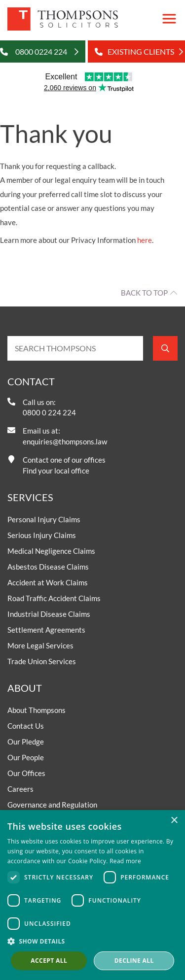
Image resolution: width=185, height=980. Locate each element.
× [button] (174, 821)
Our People (26, 757)
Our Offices (26, 773)
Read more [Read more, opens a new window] (125, 861)
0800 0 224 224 (49, 412)
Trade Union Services (42, 661)
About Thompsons (37, 710)
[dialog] (92, 895)
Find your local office (56, 471)
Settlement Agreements (46, 630)
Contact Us (26, 726)
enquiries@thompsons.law (65, 441)
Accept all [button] (49, 961)
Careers (20, 789)
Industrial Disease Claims (49, 614)
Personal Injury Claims (44, 519)
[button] (92, 941)
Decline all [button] (134, 961)
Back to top (144, 293)
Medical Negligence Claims (51, 551)
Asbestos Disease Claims (48, 567)
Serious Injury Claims (42, 535)
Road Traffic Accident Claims (54, 598)
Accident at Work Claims (48, 582)
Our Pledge (26, 742)
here (145, 240)
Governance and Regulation (52, 805)
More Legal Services (40, 645)
